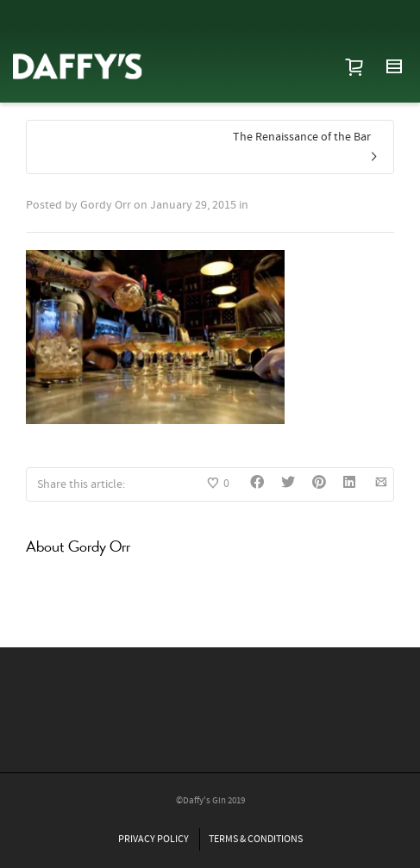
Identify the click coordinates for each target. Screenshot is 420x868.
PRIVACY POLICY (154, 839)
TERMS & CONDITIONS (256, 839)
